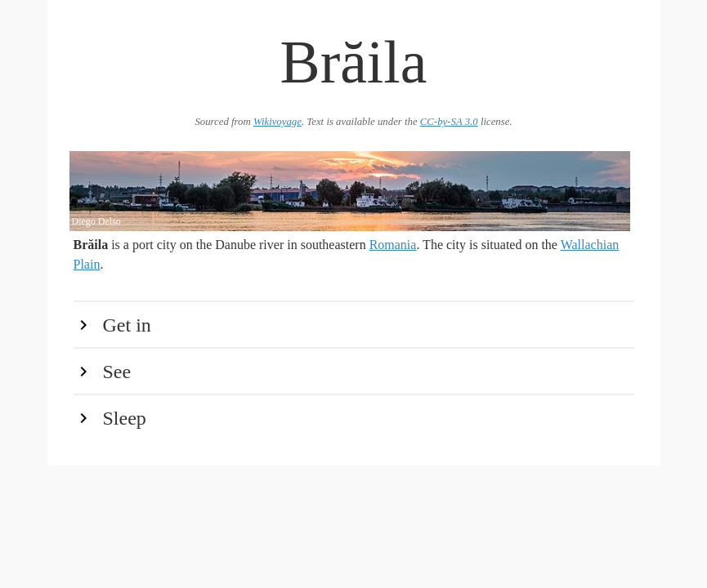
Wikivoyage (277, 122)
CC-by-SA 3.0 (449, 122)
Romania (393, 245)
